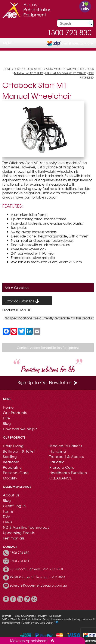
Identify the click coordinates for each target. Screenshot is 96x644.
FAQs (7, 522)
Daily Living (13, 446)
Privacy (42, 616)
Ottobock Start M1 (22, 301)
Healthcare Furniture (68, 473)
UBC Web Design (44, 622)
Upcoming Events (19, 533)
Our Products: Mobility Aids (32, 69)
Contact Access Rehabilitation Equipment (48, 348)
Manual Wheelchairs (29, 73)
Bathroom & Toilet (19, 451)
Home (7, 69)
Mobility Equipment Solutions (74, 69)
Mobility (10, 478)
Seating (10, 456)
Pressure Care (62, 467)
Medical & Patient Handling (66, 448)
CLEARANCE (61, 478)
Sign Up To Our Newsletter (48, 382)
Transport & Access (67, 456)
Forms (8, 511)
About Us (11, 495)
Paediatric (12, 467)
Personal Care (16, 473)
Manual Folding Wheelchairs (66, 73)
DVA (7, 516)
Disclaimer (55, 616)
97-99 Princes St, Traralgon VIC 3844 (38, 577)
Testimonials (14, 538)
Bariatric (57, 462)
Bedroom (11, 462)
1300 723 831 (20, 561)
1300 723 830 (69, 32)
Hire (7, 418)
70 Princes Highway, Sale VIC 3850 (36, 569)
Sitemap (7, 616)
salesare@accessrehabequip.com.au (38, 585)
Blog (7, 423)
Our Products (15, 413)
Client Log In (14, 506)
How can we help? (20, 429)
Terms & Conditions (25, 616)
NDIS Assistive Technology (26, 527)
